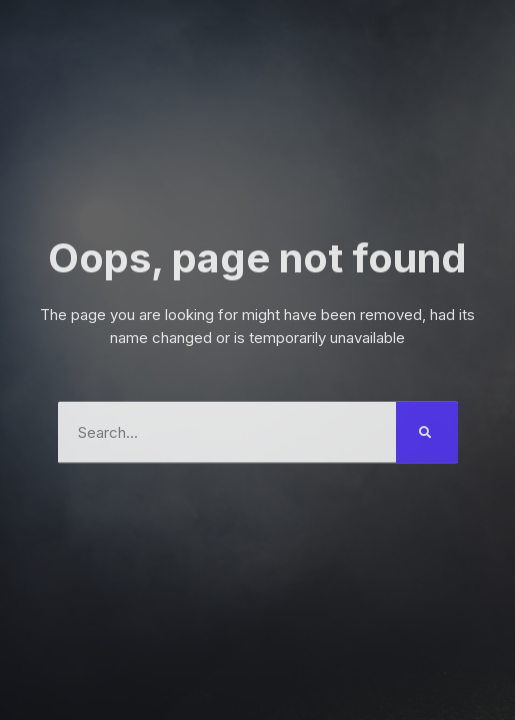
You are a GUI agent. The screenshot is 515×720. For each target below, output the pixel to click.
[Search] (427, 429)
